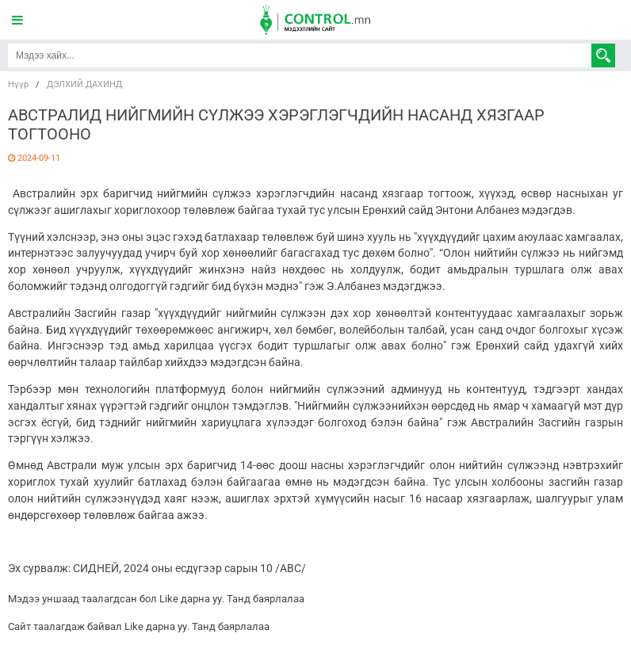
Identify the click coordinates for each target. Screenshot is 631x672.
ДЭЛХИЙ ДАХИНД (84, 84)
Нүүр (18, 84)
